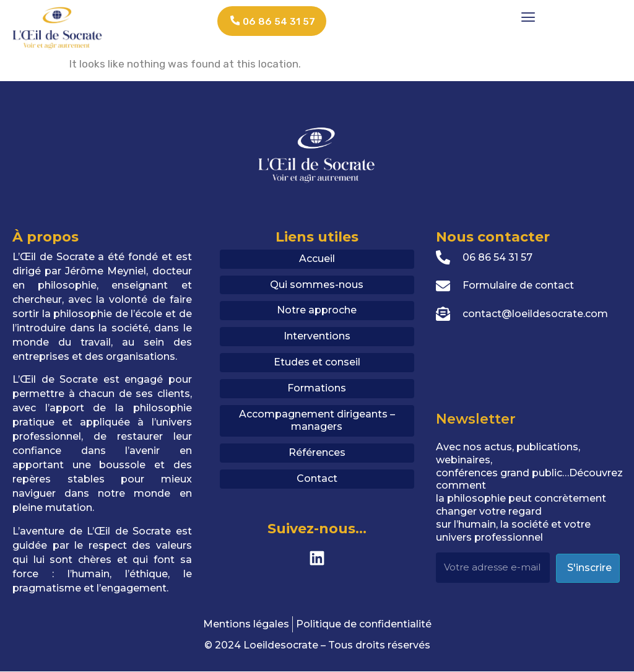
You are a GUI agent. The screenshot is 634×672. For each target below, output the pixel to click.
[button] (528, 16)
